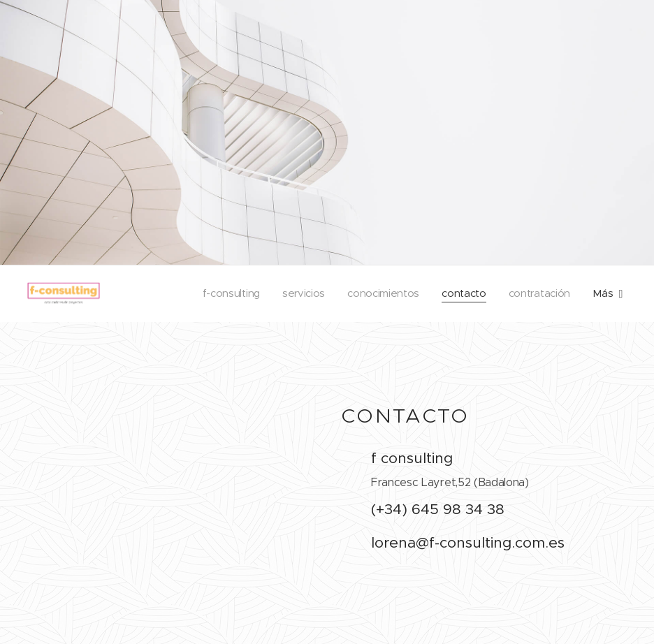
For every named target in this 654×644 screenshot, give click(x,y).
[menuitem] (225, 293)
